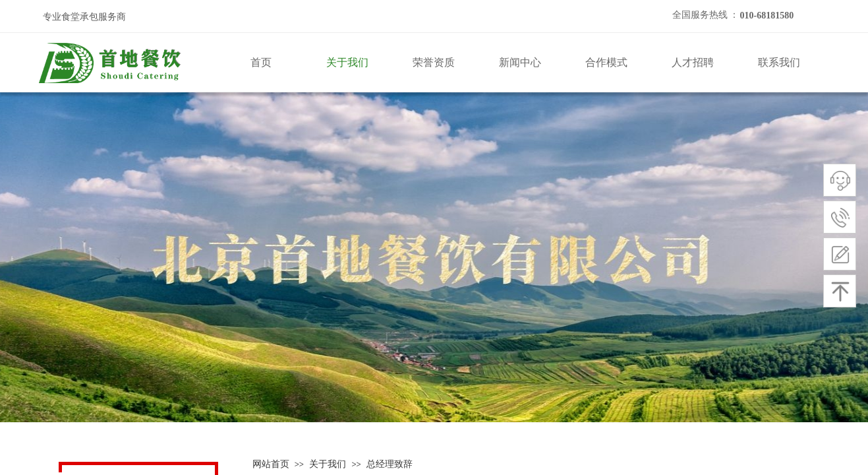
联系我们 (779, 62)
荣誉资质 (434, 62)
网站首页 (271, 464)
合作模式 (606, 62)
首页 (261, 62)
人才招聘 (693, 62)
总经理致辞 (390, 464)
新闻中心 (520, 62)
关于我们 (347, 62)
